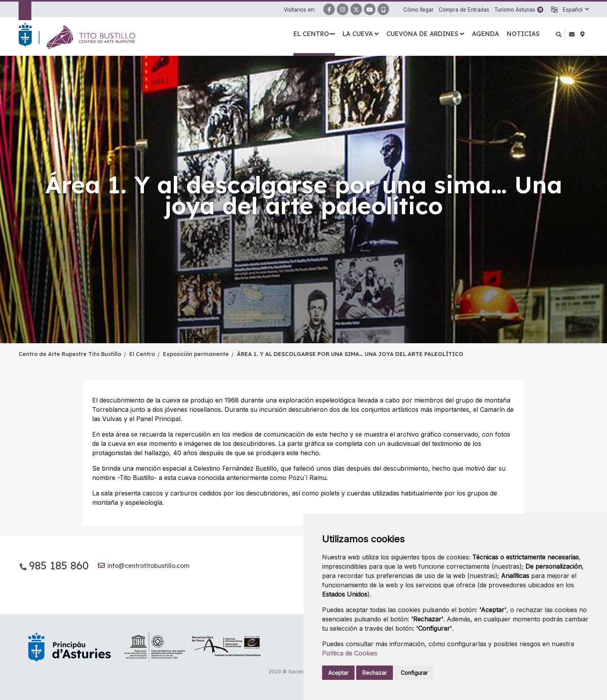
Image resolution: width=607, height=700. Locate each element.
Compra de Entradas (464, 10)
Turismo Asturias (515, 10)
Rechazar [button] (375, 673)
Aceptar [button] (338, 673)
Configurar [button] (414, 673)
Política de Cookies (350, 653)
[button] (576, 10)
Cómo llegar (418, 10)
